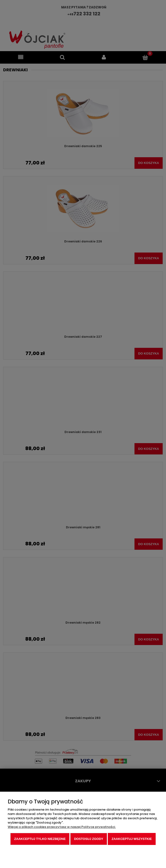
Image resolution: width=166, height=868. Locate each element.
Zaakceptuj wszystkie (132, 839)
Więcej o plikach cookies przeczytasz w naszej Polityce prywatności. (62, 827)
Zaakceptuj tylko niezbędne (40, 839)
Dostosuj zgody (89, 839)
